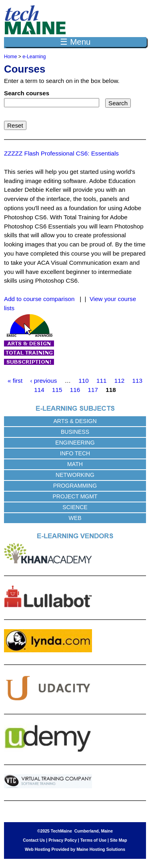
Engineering (75, 443)
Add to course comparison (39, 299)
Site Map (119, 840)
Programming (75, 486)
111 (101, 381)
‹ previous (44, 381)
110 (83, 381)
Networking (75, 475)
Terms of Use (93, 840)
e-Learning (34, 57)
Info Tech (75, 453)
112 (119, 381)
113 (137, 381)
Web (75, 518)
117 (93, 390)
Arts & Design (75, 421)
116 (75, 390)
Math (75, 464)
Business (75, 432)
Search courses (27, 93)
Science (75, 507)
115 (57, 390)
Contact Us (34, 840)
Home (10, 57)
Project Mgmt (75, 496)
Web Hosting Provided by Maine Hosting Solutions (75, 849)
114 (39, 390)
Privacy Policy (63, 840)
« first (15, 381)
